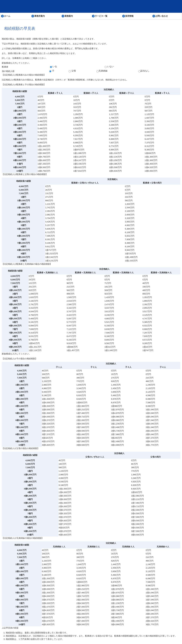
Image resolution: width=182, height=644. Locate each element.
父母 (72, 71)
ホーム (7, 16)
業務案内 (69, 16)
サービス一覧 (101, 16)
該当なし (144, 71)
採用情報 (129, 16)
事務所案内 (40, 16)
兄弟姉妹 (102, 71)
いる (54, 67)
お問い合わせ (162, 16)
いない (109, 67)
